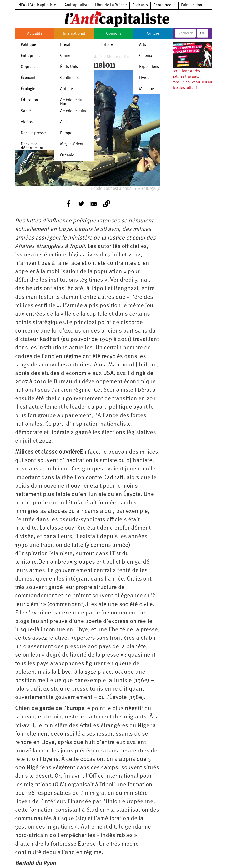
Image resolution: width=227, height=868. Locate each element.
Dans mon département (32, 146)
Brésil (65, 45)
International (74, 34)
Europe (66, 133)
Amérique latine (74, 111)
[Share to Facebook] (69, 204)
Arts (143, 45)
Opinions (114, 34)
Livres (144, 78)
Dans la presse (33, 133)
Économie (29, 78)
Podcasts (140, 5)
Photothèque (165, 5)
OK (203, 33)
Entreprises (31, 56)
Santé (26, 111)
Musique (147, 89)
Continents (69, 78)
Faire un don (192, 5)
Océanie (67, 155)
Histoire (106, 45)
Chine (65, 56)
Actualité (35, 34)
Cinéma (146, 56)
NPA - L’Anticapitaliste (37, 5)
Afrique (67, 89)
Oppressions (32, 67)
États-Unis (69, 67)
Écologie (28, 89)
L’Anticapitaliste (75, 5)
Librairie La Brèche (111, 5)
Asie (64, 122)
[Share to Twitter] (81, 204)
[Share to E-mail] (94, 204)
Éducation (29, 100)
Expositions (149, 67)
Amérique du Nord (71, 102)
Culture (153, 34)
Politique (28, 45)
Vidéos (27, 122)
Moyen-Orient (72, 144)
